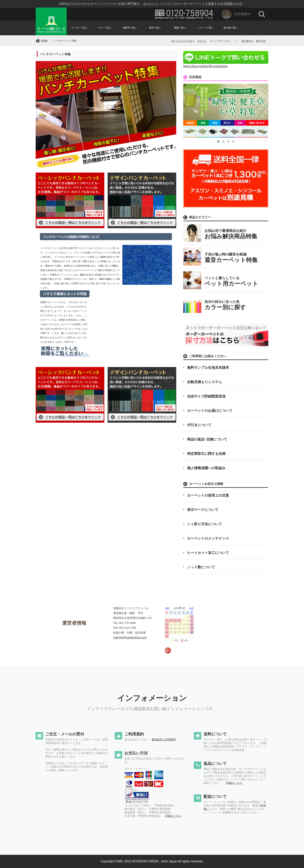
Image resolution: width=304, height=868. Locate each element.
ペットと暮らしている (231, 281)
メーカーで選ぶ (79, 28)
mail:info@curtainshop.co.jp (130, 637)
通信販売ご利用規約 (164, 739)
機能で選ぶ (180, 28)
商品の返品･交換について (207, 439)
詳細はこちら (173, 816)
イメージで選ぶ (205, 28)
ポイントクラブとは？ (183, 41)
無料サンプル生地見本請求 (208, 368)
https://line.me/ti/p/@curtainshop (226, 64)
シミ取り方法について (205, 524)
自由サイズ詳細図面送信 (206, 396)
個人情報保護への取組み (206, 468)
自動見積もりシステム (205, 382)
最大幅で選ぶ (231, 28)
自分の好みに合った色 (225, 305)
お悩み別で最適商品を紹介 (231, 234)
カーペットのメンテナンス (208, 538)
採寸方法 (261, 41)
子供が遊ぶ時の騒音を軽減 (231, 258)
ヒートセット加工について (208, 553)
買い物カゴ (247, 41)
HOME (44, 41)
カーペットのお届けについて (210, 411)
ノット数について (201, 567)
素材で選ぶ (155, 28)
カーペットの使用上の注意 (208, 495)
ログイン (202, 41)
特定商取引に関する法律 (206, 454)
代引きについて (199, 425)
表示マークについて (203, 510)
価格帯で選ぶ (130, 28)
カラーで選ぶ (104, 28)
